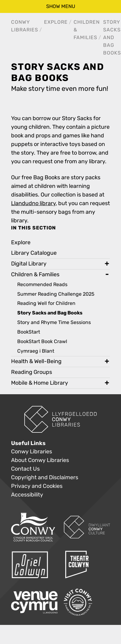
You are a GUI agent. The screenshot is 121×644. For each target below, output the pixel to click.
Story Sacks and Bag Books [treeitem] (50, 313)
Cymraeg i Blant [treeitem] (36, 351)
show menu (61, 6)
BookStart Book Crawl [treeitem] (42, 341)
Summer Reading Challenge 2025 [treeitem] (56, 294)
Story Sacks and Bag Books (112, 37)
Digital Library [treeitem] (29, 264)
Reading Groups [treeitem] (32, 372)
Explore (56, 22)
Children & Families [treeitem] (35, 275)
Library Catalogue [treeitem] (34, 253)
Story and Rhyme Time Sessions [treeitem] (54, 322)
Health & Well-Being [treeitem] (36, 361)
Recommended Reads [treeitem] (42, 284)
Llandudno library (33, 203)
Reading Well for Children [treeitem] (46, 303)
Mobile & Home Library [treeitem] (40, 383)
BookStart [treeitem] (29, 332)
